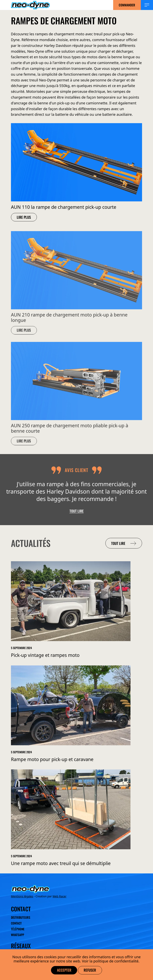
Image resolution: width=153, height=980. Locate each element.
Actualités (31, 543)
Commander (127, 5)
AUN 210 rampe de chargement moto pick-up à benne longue (69, 321)
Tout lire (77, 511)
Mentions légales (22, 896)
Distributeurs (21, 918)
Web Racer (60, 896)
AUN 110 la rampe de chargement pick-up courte (64, 207)
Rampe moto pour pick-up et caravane (52, 759)
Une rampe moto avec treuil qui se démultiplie (61, 863)
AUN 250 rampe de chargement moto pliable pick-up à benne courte (70, 431)
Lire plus (24, 217)
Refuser (90, 970)
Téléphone (18, 929)
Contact (16, 923)
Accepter (64, 970)
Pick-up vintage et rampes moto (45, 655)
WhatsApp (18, 935)
